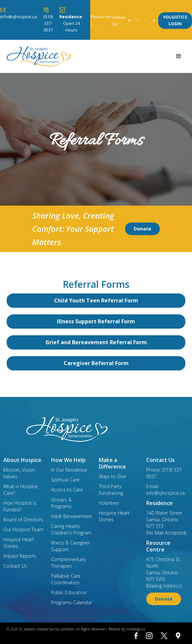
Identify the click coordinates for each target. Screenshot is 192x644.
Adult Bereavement (71, 516)
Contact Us (15, 566)
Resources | (101, 20)
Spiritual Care (65, 480)
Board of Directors (23, 519)
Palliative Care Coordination (66, 579)
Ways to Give (112, 476)
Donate (142, 229)
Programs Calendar (72, 602)
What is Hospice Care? (21, 490)
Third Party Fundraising (111, 490)
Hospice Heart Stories (19, 543)
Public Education (69, 592)
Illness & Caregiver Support (70, 546)
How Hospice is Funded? (20, 506)
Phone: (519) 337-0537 (165, 473)
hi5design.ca (136, 629)
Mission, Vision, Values (19, 473)
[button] (179, 56)
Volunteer (109, 503)
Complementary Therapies (68, 563)
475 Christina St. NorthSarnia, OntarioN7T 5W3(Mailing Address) (164, 573)
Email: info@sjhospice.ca (165, 490)
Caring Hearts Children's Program (71, 529)
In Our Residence (69, 470)
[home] (37, 56)
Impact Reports (20, 556)
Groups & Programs (61, 503)
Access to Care (67, 490)
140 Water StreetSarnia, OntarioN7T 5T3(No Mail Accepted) (166, 523)
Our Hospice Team (23, 529)
